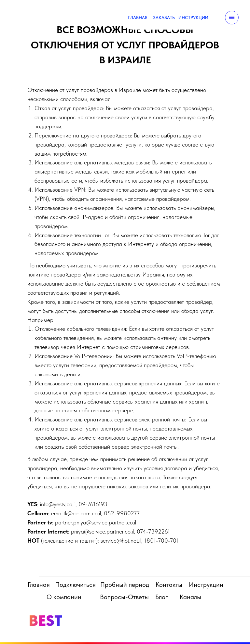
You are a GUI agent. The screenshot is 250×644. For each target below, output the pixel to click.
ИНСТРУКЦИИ (193, 18)
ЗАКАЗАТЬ (164, 18)
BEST (45, 620)
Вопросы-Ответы (124, 597)
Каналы (190, 597)
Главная (39, 585)
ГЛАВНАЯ (138, 18)
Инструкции (206, 585)
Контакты (169, 585)
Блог (162, 597)
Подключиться (75, 585)
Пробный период (125, 585)
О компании (64, 597)
